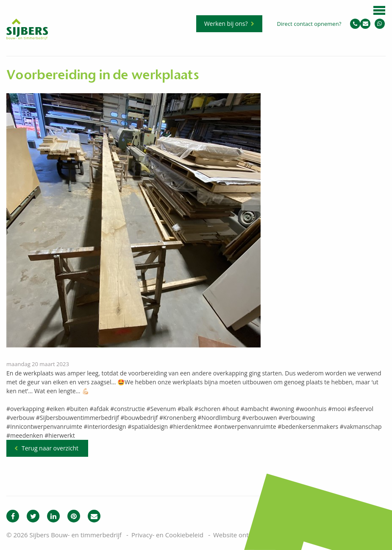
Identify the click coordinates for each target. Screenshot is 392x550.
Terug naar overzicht (50, 448)
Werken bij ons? (226, 24)
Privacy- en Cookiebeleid (167, 535)
